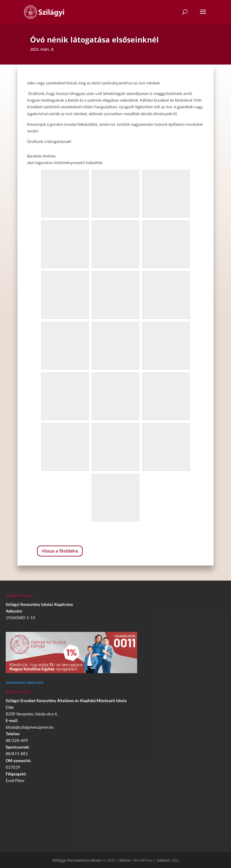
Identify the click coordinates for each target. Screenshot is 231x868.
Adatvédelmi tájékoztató (25, 682)
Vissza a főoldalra (60, 551)
